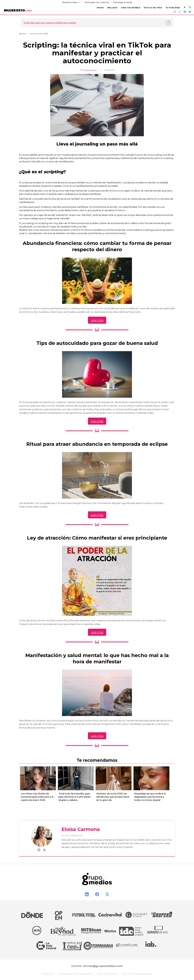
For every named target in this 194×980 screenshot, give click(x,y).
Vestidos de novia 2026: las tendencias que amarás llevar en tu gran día (113, 797)
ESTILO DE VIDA (153, 8)
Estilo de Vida (39, 34)
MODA (100, 8)
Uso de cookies (107, 974)
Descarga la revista (123, 2)
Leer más (97, 320)
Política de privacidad (137, 974)
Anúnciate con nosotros (97, 2)
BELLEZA (112, 8)
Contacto (48, 974)
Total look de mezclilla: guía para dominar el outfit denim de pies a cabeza (75, 797)
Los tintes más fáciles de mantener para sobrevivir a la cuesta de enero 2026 (37, 797)
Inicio (24, 34)
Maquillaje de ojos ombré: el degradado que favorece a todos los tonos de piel (150, 797)
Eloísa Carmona (90, 70)
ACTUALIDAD (173, 8)
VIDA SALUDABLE (131, 8)
